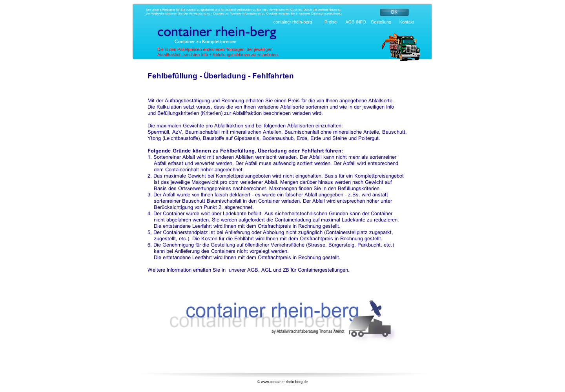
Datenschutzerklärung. (326, 14)
